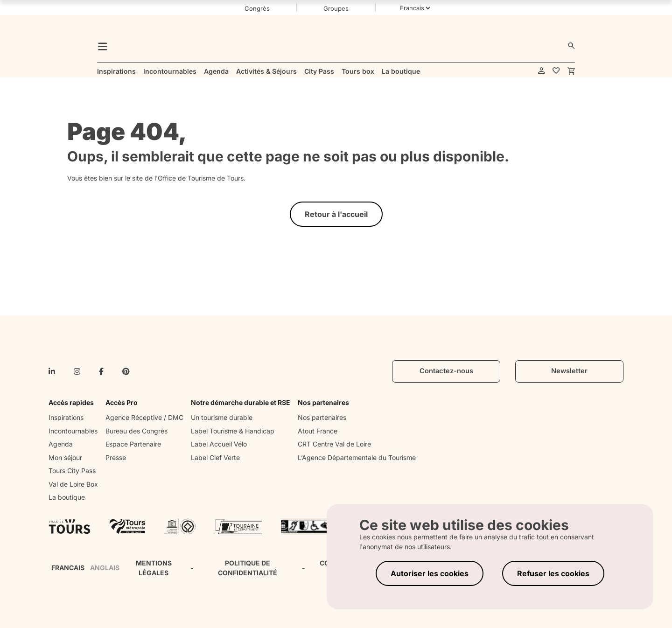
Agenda (61, 444)
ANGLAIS (105, 568)
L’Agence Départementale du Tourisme (357, 457)
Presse (116, 457)
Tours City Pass (72, 471)
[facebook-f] (101, 371)
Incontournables (73, 431)
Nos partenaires (322, 417)
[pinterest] (126, 371)
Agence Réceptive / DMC (144, 417)
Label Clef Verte (215, 457)
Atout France (318, 431)
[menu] (103, 46)
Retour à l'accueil (336, 214)
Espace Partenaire (133, 444)
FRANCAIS (68, 568)
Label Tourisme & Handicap (233, 431)
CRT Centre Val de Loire (334, 444)
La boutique (67, 497)
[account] (542, 71)
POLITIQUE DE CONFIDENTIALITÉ (248, 568)
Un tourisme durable (222, 417)
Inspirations (66, 417)
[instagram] (77, 371)
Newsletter (569, 371)
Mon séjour (65, 457)
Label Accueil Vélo (219, 444)
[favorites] (556, 71)
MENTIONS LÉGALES (154, 568)
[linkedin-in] (52, 371)
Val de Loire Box (73, 484)
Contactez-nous (446, 371)
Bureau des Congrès (136, 431)
